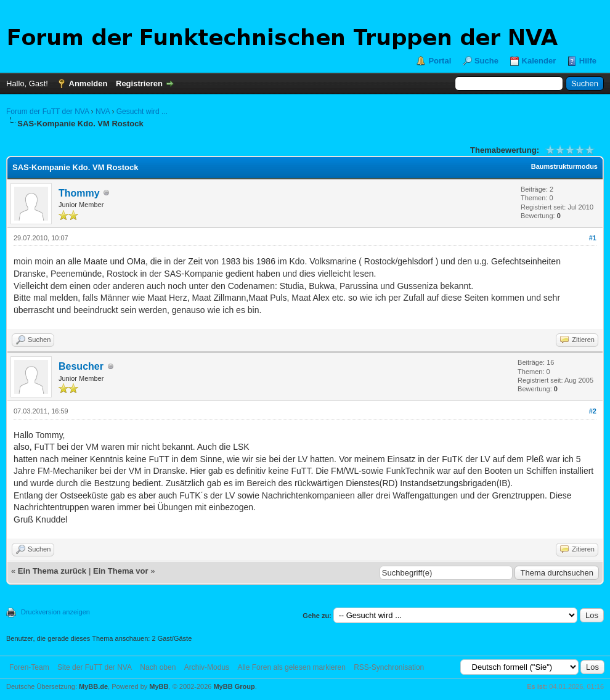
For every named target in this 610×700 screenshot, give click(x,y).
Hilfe (588, 61)
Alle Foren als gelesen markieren (291, 667)
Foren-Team (29, 667)
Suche (486, 61)
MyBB (159, 686)
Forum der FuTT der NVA (47, 112)
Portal (440, 61)
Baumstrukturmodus (564, 166)
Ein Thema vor (121, 571)
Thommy (79, 193)
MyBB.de (93, 686)
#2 (593, 411)
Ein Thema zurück (52, 571)
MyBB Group (234, 686)
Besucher (81, 366)
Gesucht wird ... (142, 112)
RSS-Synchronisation (389, 667)
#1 (593, 238)
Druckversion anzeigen (55, 612)
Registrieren (139, 83)
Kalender (539, 61)
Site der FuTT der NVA (95, 667)
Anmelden (88, 83)
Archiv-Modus (207, 667)
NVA (103, 112)
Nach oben (158, 667)
